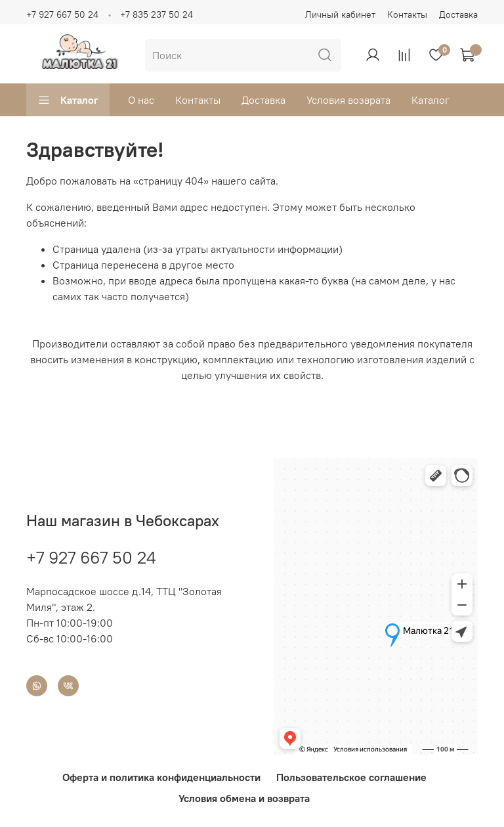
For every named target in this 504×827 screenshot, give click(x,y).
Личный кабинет (340, 14)
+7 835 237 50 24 (157, 14)
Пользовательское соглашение (351, 777)
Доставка (458, 14)
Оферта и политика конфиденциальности (161, 777)
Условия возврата (348, 100)
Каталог (68, 100)
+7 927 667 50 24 (62, 14)
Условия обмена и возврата (244, 798)
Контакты (407, 14)
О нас (141, 100)
